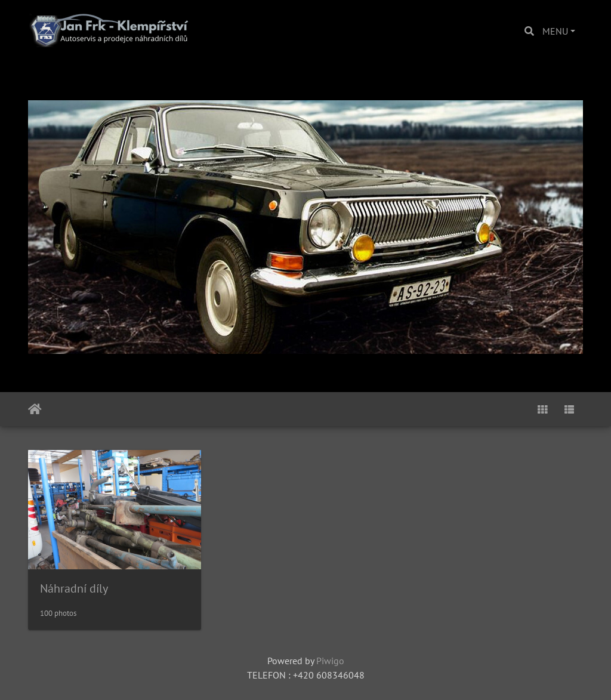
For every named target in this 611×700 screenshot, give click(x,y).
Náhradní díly (74, 588)
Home (35, 409)
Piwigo (330, 661)
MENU (555, 31)
